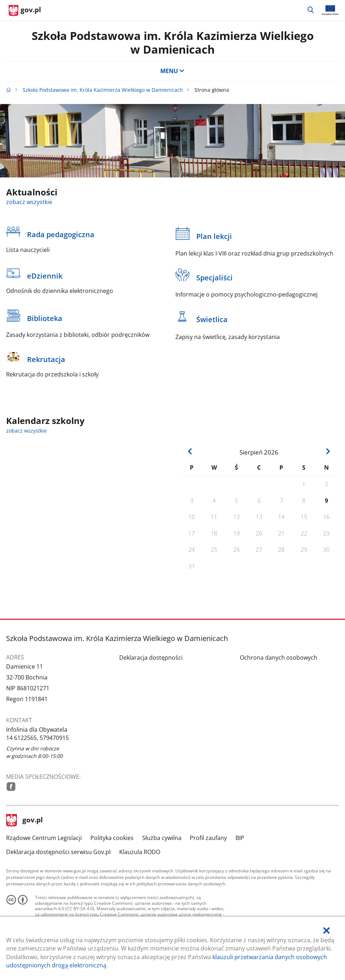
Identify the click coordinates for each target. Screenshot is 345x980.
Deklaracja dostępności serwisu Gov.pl (58, 852)
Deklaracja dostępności (151, 658)
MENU (172, 71)
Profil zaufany (208, 838)
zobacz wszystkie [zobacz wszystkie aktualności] (29, 202)
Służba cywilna (162, 838)
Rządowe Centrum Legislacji (44, 838)
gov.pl (24, 821)
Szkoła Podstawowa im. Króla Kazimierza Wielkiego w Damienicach (173, 42)
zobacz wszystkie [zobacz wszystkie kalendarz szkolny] (26, 431)
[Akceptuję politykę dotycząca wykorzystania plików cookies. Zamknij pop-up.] (326, 931)
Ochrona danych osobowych (279, 658)
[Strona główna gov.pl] (25, 11)
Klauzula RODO (140, 852)
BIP (240, 838)
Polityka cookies (112, 838)
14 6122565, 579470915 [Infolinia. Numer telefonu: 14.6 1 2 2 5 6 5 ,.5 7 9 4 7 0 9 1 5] (37, 738)
